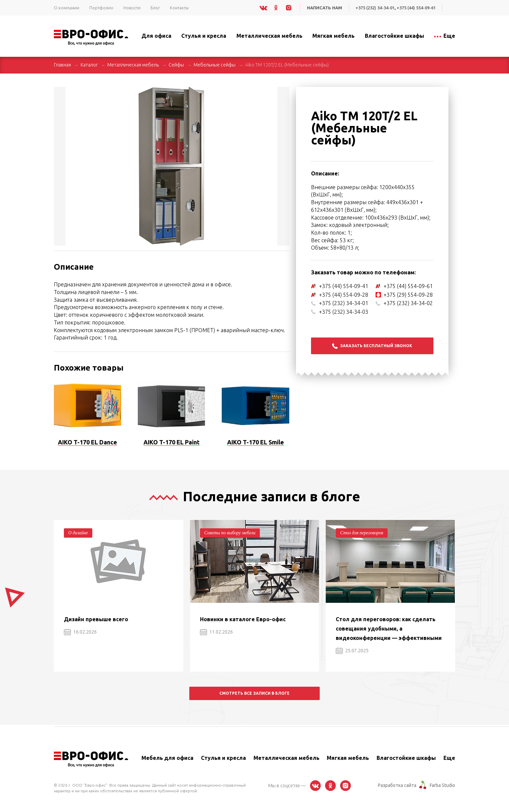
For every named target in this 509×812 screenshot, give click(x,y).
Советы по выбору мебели (230, 533)
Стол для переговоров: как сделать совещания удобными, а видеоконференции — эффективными (389, 629)
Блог (155, 8)
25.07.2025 (352, 651)
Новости (132, 8)
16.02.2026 (80, 632)
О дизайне (78, 533)
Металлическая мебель (133, 65)
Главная (62, 65)
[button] (283, 93)
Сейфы (176, 65)
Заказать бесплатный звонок (372, 346)
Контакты (179, 8)
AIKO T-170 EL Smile (256, 442)
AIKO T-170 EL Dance (87, 442)
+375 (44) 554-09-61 (416, 8)
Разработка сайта (397, 785)
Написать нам (323, 8)
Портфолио (101, 8)
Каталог (89, 65)
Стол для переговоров (362, 533)
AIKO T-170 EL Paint (172, 442)
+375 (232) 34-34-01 (374, 8)
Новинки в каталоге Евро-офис (243, 619)
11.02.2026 (216, 632)
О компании (67, 8)
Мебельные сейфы (215, 65)
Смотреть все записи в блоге (254, 693)
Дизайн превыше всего (96, 619)
